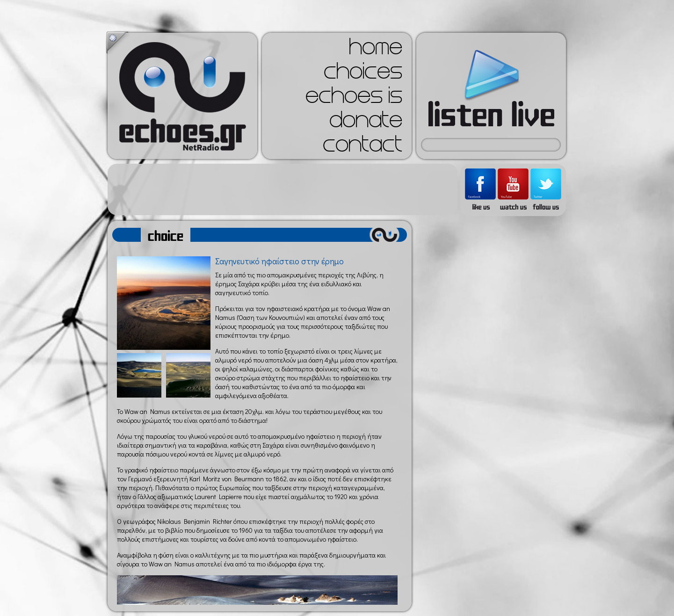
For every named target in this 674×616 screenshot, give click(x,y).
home (376, 50)
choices (363, 74)
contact (362, 147)
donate (366, 123)
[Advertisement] (283, 189)
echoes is (354, 98)
